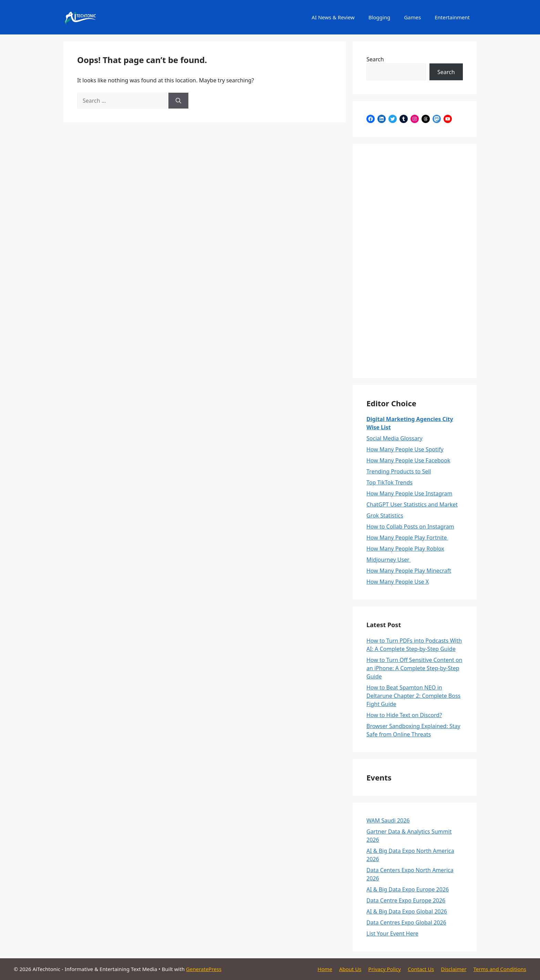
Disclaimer (454, 969)
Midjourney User (389, 560)
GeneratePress (204, 969)
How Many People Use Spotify (405, 449)
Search (375, 59)
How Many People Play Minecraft (409, 571)
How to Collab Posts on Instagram (410, 527)
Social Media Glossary (394, 438)
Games (412, 17)
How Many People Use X (398, 582)
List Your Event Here (392, 933)
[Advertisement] (415, 261)
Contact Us (421, 969)
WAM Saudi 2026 (388, 820)
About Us (350, 969)
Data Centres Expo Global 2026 (406, 922)
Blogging (380, 17)
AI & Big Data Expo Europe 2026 (408, 889)
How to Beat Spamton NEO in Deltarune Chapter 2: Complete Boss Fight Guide (413, 696)
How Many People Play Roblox (405, 549)
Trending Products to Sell (399, 471)
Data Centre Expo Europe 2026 (406, 900)
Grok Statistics (385, 515)
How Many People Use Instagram (409, 493)
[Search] (178, 101)
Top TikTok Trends (390, 482)
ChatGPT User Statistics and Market (412, 504)
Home (325, 969)
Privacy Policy (385, 969)
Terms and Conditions (500, 969)
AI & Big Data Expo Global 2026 (407, 911)
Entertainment (452, 17)
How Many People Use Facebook (408, 460)
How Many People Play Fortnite (407, 538)
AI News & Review (333, 17)
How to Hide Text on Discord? (404, 715)
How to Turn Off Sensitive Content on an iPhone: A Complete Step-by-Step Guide (414, 668)
